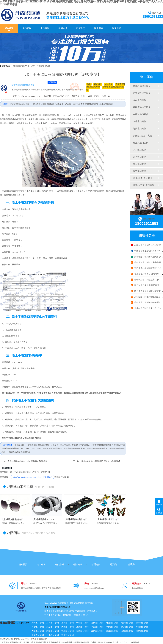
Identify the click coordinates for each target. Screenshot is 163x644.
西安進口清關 (38, 635)
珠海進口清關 (112, 623)
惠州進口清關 (97, 623)
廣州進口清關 (38, 623)
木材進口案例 (140, 150)
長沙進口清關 (38, 627)
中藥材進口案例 (141, 114)
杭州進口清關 (112, 627)
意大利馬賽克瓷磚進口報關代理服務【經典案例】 (29, 461)
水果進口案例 (140, 121)
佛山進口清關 (82, 623)
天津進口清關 (68, 627)
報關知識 (63, 28)
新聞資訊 (96, 564)
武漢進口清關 (53, 631)
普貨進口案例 (44, 66)
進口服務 (27, 28)
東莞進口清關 (68, 623)
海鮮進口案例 (140, 129)
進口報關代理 (19, 66)
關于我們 (114, 564)
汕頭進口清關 (142, 623)
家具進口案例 (140, 157)
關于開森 (99, 28)
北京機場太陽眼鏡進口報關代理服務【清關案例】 (25, 519)
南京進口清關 (127, 627)
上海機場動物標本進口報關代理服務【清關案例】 (121, 519)
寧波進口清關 (97, 627)
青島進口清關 (68, 631)
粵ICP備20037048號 (53, 607)
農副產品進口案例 (142, 107)
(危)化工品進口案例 (143, 136)
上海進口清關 (82, 627)
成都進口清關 (142, 627)
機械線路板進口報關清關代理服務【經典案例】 (101, 461)
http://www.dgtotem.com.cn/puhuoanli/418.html (32, 477)
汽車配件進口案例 (142, 93)
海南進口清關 (142, 631)
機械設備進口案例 (142, 86)
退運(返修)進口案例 (143, 178)
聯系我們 (117, 28)
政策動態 (81, 28)
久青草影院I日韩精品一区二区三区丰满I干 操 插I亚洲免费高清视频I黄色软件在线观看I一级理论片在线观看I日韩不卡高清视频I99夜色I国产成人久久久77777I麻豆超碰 (69, 642)
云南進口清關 (82, 631)
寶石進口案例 (140, 164)
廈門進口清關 (97, 631)
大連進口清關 (38, 631)
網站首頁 (9, 28)
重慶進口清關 (112, 631)
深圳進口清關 (53, 623)
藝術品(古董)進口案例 (144, 185)
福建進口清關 (127, 631)
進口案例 (45, 28)
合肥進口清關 (53, 635)
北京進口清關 (53, 627)
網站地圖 (66, 607)
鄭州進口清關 (68, 635)
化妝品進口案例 (141, 143)
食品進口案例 (140, 100)
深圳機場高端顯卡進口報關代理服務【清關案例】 (89, 519)
